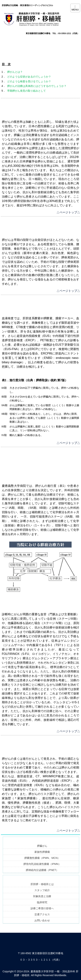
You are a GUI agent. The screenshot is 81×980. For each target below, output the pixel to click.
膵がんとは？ (15, 72)
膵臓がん (42, 846)
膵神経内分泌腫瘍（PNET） (42, 870)
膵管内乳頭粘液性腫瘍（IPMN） (42, 864)
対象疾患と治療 (42, 896)
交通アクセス (42, 914)
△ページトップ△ (68, 212)
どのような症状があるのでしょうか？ (29, 77)
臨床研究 (42, 902)
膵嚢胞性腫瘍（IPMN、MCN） (42, 858)
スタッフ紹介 (42, 890)
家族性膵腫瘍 (42, 852)
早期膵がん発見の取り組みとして (27, 91)
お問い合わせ (42, 920)
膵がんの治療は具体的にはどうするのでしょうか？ (37, 86)
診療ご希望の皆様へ (42, 908)
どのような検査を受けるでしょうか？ (29, 81)
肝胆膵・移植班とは (42, 884)
